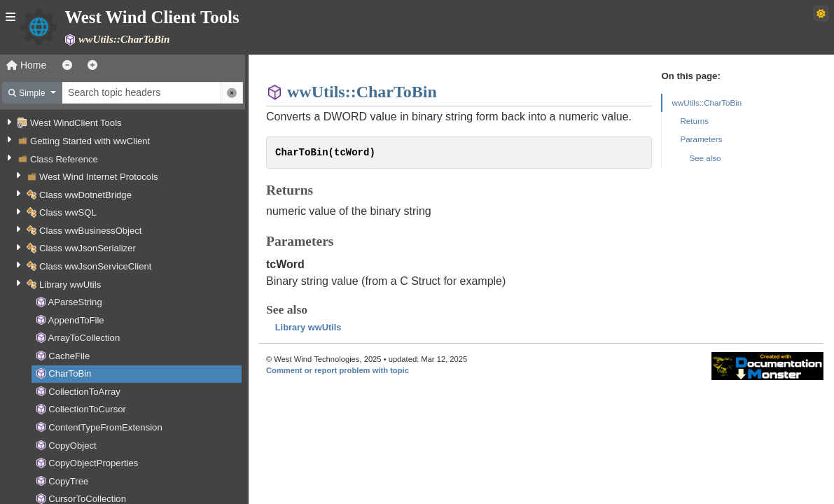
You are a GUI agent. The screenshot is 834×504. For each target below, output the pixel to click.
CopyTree (68, 481)
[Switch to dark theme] (821, 13)
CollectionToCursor (87, 409)
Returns (694, 121)
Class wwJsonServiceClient (95, 266)
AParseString (75, 302)
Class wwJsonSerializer (88, 248)
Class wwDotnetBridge (85, 195)
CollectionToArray (84, 392)
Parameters (701, 139)
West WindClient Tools (76, 123)
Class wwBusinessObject (90, 231)
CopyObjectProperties (93, 463)
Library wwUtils (70, 285)
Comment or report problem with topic (338, 370)
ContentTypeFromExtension (105, 427)
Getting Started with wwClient (90, 141)
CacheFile (69, 356)
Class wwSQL (68, 212)
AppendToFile (76, 320)
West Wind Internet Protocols (99, 177)
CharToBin (70, 373)
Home (26, 65)
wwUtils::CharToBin (707, 103)
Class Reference (64, 159)
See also (705, 158)
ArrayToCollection (84, 338)
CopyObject (72, 446)
